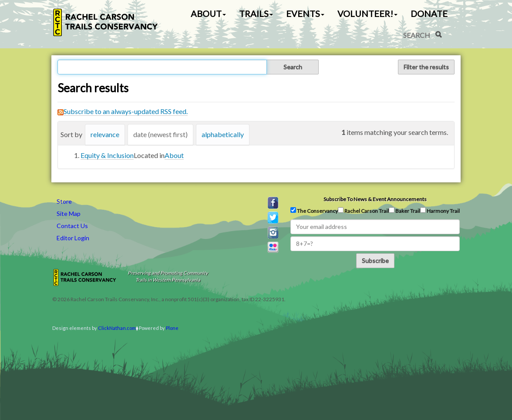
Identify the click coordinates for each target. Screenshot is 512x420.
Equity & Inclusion (107, 155)
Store (64, 201)
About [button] (208, 13)
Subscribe (375, 260)
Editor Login (73, 238)
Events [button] (305, 13)
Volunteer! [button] (367, 13)
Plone (172, 328)
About (174, 155)
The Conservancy (314, 211)
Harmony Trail (440, 211)
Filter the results (426, 67)
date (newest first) (160, 134)
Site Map (69, 213)
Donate (429, 13)
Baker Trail (404, 211)
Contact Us (72, 226)
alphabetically (223, 134)
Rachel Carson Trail (363, 211)
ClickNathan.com (117, 328)
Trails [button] (256, 13)
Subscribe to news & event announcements (375, 199)
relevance (105, 134)
